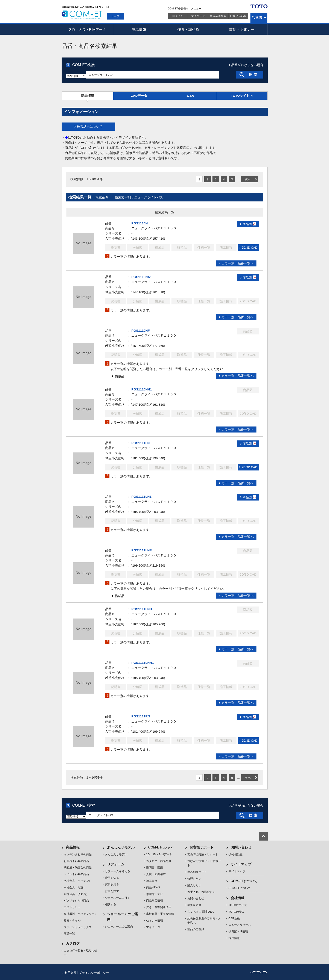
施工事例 (152, 881)
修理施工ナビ (155, 894)
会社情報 (238, 898)
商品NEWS (153, 887)
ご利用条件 (69, 973)
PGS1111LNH (142, 609)
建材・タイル (72, 920)
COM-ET (161, 847)
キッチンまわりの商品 (78, 854)
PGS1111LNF (141, 550)
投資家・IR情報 (238, 931)
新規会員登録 (218, 16)
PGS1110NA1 (142, 277)
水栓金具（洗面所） (76, 894)
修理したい (194, 879)
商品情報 (139, 29)
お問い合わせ (238, 16)
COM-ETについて (244, 881)
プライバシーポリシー (94, 973)
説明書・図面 (155, 867)
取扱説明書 (194, 905)
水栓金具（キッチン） (78, 881)
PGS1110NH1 (142, 389)
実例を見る (112, 884)
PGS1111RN (141, 716)
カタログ (73, 943)
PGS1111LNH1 (143, 663)
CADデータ (139, 96)
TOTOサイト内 (242, 96)
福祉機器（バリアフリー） (80, 914)
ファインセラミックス (78, 927)
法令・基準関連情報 (159, 907)
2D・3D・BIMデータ (87, 29)
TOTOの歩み (237, 912)
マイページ (198, 16)
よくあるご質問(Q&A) (201, 912)
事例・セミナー (242, 29)
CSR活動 (234, 918)
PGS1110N (139, 223)
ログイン (178, 16)
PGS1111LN (140, 443)
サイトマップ (241, 864)
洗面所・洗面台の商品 (78, 867)
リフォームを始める (117, 871)
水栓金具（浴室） (75, 887)
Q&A (190, 96)
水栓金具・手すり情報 (160, 914)
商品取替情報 (155, 901)
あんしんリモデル (121, 847)
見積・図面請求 (156, 874)
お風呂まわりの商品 (76, 861)
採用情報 (234, 938)
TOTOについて (238, 905)
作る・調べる (190, 29)
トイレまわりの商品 (76, 874)
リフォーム (116, 864)
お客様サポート (202, 847)
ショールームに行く (117, 898)
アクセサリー (72, 907)
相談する (111, 904)
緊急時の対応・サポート (203, 854)
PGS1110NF (140, 330)
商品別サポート (197, 872)
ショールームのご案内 (119, 926)
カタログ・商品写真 (159, 861)
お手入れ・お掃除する (201, 892)
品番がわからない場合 (247, 65)
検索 (259, 18)
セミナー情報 (155, 920)
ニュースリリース (240, 925)
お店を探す (112, 891)
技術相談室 (236, 854)
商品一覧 (69, 934)
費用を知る (112, 878)
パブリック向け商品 (76, 901)
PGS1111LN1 (141, 497)
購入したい (194, 885)
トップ (115, 16)
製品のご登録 (196, 929)
